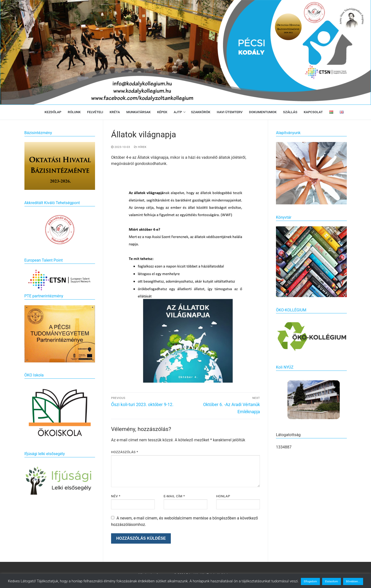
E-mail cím (174, 496)
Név (116, 496)
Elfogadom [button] (310, 581)
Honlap (223, 496)
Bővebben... (353, 581)
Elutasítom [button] (332, 581)
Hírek (140, 147)
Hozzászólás (125, 452)
